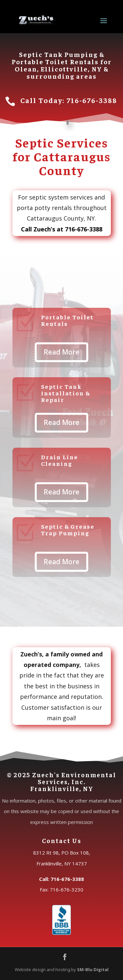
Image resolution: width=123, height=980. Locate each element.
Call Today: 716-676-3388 (69, 100)
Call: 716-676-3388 (61, 879)
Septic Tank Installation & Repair (65, 393)
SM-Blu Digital (93, 969)
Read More (61, 352)
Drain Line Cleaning (60, 460)
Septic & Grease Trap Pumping (68, 530)
